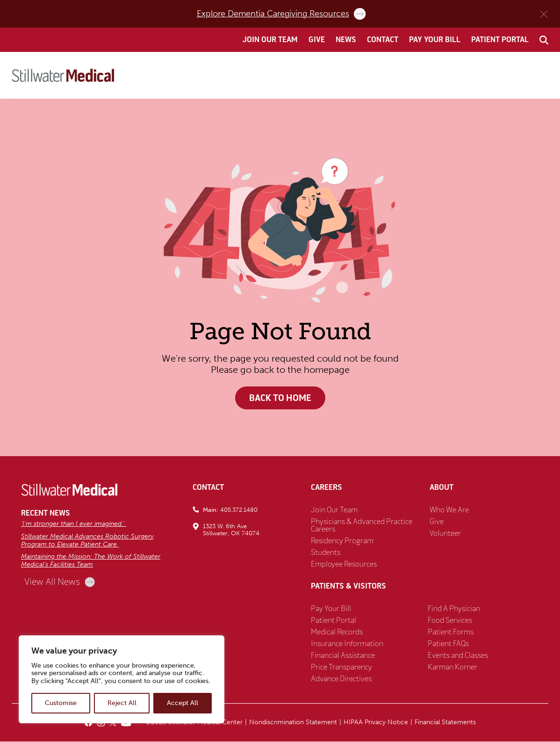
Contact (383, 40)
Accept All (183, 703)
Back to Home (280, 398)
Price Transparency (341, 668)
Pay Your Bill (435, 40)
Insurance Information (347, 644)
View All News (60, 582)
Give (317, 40)
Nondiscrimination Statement (293, 723)
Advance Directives (341, 679)
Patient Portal (500, 40)
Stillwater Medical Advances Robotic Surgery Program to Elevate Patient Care (87, 541)
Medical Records (337, 633)
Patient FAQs (448, 644)
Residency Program (342, 541)
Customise (61, 703)
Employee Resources (344, 565)
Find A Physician (454, 609)
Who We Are (449, 510)
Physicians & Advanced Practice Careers (362, 526)
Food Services (450, 621)
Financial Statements (445, 723)
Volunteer (445, 534)
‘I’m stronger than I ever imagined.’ (74, 524)
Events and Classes (458, 656)
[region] (122, 679)
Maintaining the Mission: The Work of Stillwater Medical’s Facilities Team (91, 561)
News (346, 40)
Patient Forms (451, 633)
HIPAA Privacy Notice (376, 723)
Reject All (122, 703)
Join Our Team (270, 40)
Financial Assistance (343, 656)
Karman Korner (452, 668)
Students (326, 553)
